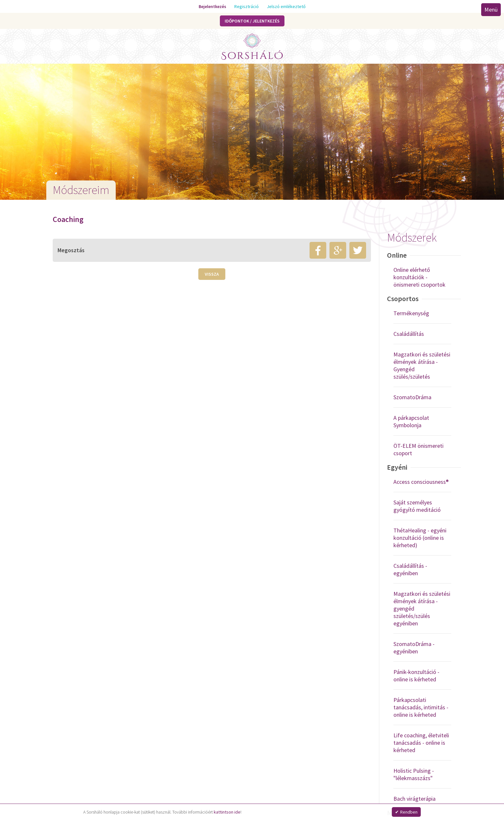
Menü (491, 9)
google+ (338, 250)
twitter (358, 250)
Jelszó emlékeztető (286, 6)
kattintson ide (227, 812)
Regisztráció (247, 6)
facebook (318, 250)
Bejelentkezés (212, 6)
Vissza (212, 274)
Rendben (409, 812)
